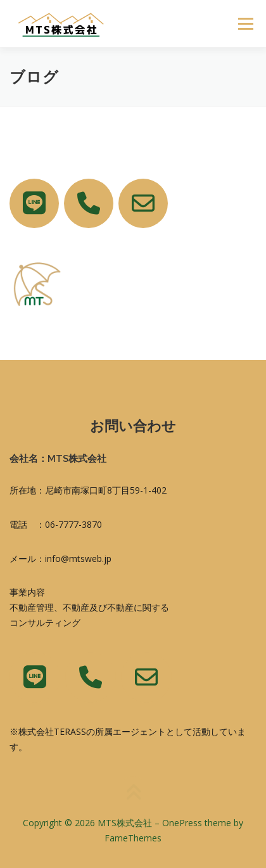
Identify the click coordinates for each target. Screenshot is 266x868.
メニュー (245, 24)
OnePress (182, 823)
